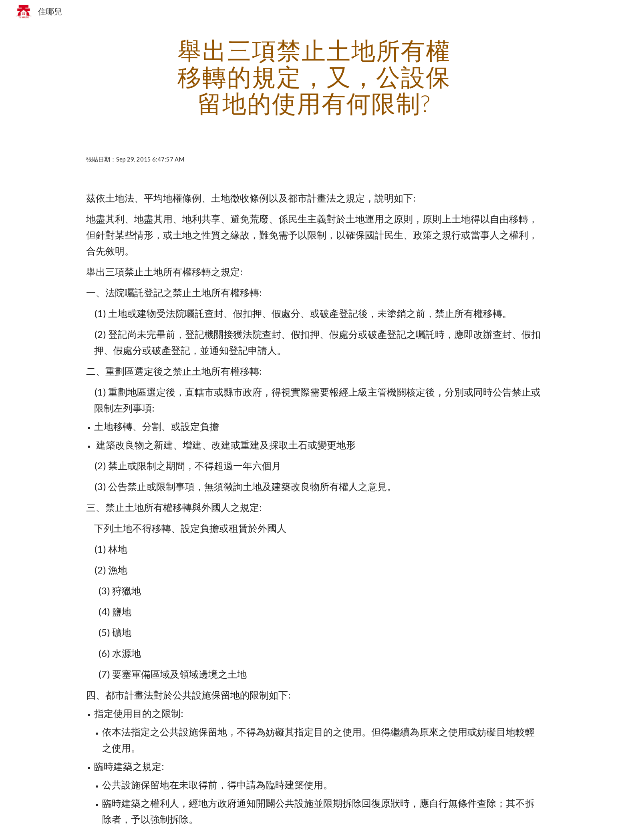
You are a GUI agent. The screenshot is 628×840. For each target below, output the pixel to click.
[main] (314, 77)
